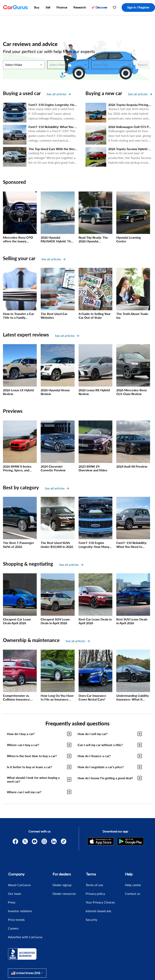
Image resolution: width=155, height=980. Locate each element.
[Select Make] (24, 65)
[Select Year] (112, 65)
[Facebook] (15, 841)
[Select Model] (68, 65)
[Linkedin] (54, 841)
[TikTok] (63, 841)
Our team (15, 894)
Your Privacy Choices (100, 902)
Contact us (133, 894)
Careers (13, 928)
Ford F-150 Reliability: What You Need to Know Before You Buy (73, 127)
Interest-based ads (98, 911)
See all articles (59, 94)
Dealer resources (64, 894)
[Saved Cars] (115, 7)
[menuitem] (37, 7)
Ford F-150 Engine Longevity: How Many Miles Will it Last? (70, 105)
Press (12, 902)
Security (91, 920)
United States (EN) (27, 973)
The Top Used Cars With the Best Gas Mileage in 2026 (67, 149)
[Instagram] (44, 841)
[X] (25, 841)
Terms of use (94, 885)
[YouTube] (35, 841)
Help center (133, 885)
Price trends (16, 920)
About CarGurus (19, 885)
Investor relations (20, 911)
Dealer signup (62, 885)
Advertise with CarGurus (25, 937)
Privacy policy (95, 894)
